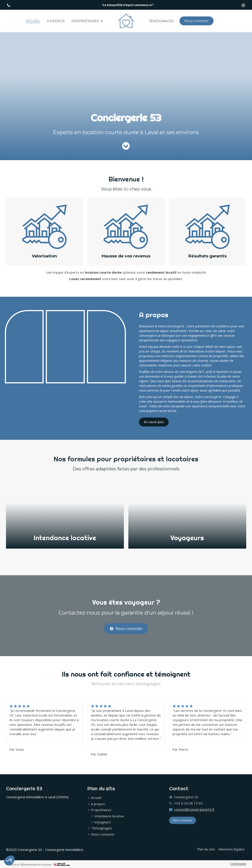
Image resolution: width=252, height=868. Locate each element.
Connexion (238, 864)
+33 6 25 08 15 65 (188, 803)
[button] (65, 514)
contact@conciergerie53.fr (194, 809)
